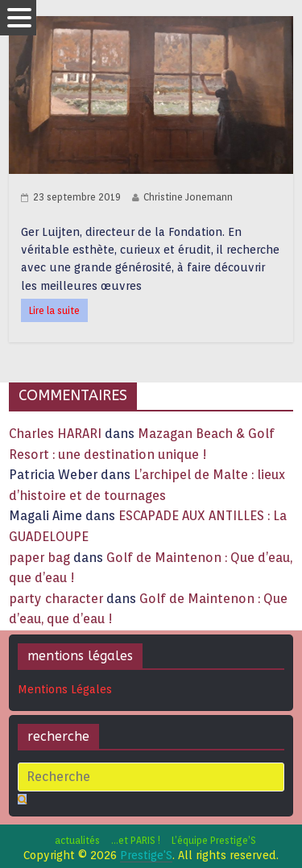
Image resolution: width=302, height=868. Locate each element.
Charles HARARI (55, 434)
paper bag (39, 558)
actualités (77, 840)
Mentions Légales (65, 689)
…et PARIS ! (136, 840)
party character (56, 599)
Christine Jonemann (188, 197)
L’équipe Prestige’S (214, 840)
